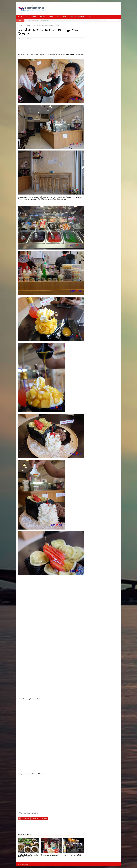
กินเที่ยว (34, 17)
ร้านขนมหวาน (35, 818)
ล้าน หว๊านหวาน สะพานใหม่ (72, 855)
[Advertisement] (86, 8)
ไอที (58, 17)
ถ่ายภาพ (51, 17)
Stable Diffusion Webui (77, 17)
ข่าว (27, 17)
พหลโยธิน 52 (26, 818)
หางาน (64, 17)
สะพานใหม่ (44, 818)
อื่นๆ (90, 17)
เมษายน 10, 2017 (25, 39)
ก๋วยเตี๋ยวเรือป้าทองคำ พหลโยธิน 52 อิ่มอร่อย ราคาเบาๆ (28, 856)
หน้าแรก (20, 17)
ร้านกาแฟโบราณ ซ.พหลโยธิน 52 (51, 855)
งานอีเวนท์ (42, 17)
